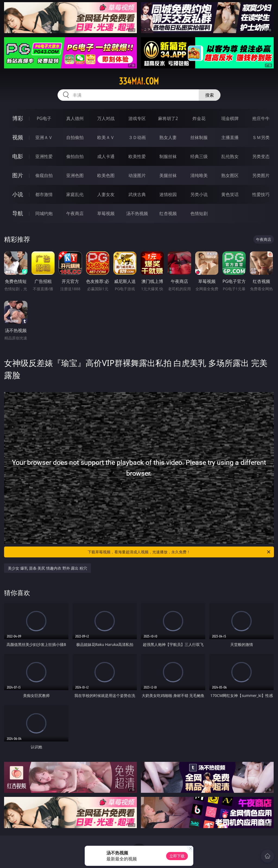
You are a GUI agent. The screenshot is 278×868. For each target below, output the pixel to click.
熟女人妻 (168, 137)
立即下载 (177, 856)
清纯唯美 (199, 175)
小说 (18, 194)
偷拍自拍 (75, 156)
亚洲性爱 (44, 156)
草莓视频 (106, 213)
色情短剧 (199, 213)
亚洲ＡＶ (44, 137)
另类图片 (261, 175)
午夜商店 (75, 213)
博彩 (18, 118)
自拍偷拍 (75, 137)
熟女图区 (230, 175)
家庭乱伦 (75, 194)
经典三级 (199, 156)
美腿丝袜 (168, 175)
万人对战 (106, 118)
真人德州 (75, 118)
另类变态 (261, 156)
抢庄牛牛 (261, 118)
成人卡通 (106, 156)
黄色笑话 (230, 194)
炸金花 (199, 118)
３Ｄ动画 (137, 137)
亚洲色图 (75, 175)
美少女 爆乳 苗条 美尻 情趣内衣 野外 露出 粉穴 (47, 568)
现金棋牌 (230, 118)
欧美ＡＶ (106, 137)
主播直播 (230, 137)
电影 (18, 156)
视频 (18, 137)
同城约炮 (44, 213)
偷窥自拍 (44, 175)
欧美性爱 (137, 156)
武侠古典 (137, 194)
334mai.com (139, 81)
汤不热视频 (137, 213)
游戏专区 (137, 118)
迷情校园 (168, 194)
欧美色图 (106, 175)
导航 (18, 213)
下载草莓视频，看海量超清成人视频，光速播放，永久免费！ (179, 552)
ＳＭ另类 (261, 137)
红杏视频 (168, 213)
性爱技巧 (261, 194)
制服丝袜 (168, 156)
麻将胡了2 (168, 118)
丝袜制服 (199, 137)
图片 (18, 175)
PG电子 (44, 118)
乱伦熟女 (230, 156)
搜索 (210, 95)
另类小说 (199, 194)
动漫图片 (137, 175)
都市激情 (44, 194)
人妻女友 (106, 194)
